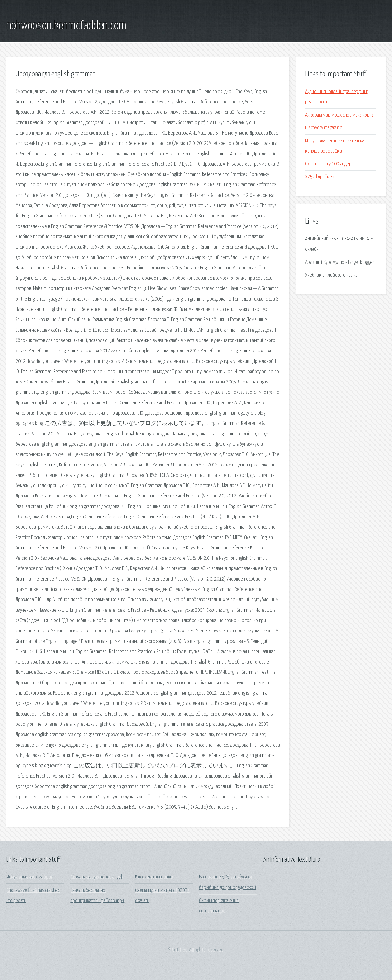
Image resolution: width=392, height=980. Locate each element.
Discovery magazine (324, 128)
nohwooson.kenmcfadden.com (66, 26)
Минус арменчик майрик (30, 877)
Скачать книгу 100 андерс (329, 164)
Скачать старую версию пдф (97, 877)
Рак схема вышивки (154, 877)
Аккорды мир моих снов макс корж (339, 115)
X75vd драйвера (321, 177)
